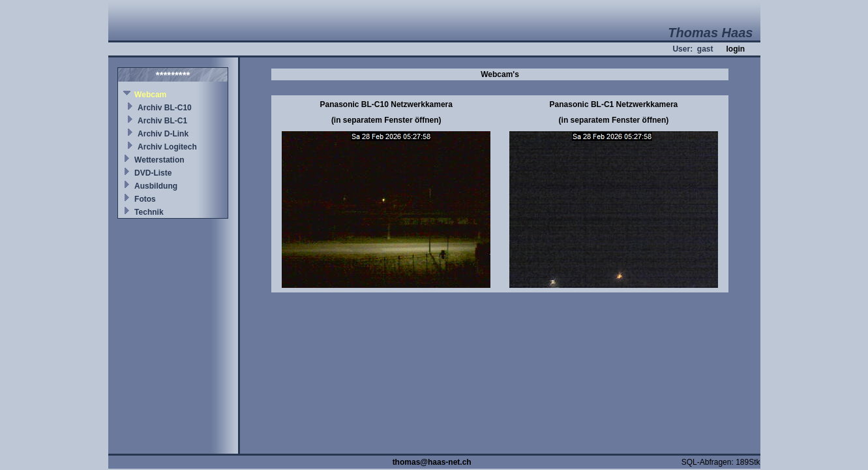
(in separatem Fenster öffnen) (386, 120)
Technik (149, 212)
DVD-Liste (153, 173)
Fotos (145, 199)
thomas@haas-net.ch (432, 462)
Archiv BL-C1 (162, 121)
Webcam (150, 95)
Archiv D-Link (163, 134)
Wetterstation (159, 160)
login (735, 49)
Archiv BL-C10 (165, 108)
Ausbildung (156, 186)
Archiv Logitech (167, 147)
